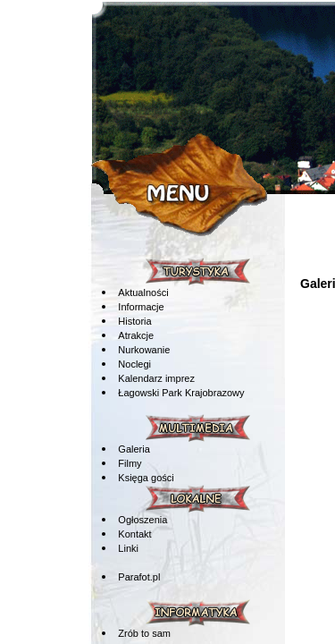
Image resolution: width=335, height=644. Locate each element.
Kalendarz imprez (156, 378)
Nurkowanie (144, 350)
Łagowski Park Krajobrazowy (181, 393)
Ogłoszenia (142, 520)
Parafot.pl (139, 577)
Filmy (130, 463)
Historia (134, 321)
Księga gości (146, 478)
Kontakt (134, 534)
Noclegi (134, 364)
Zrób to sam (144, 633)
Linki (128, 548)
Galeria (134, 449)
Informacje (141, 307)
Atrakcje (136, 335)
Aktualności (143, 292)
